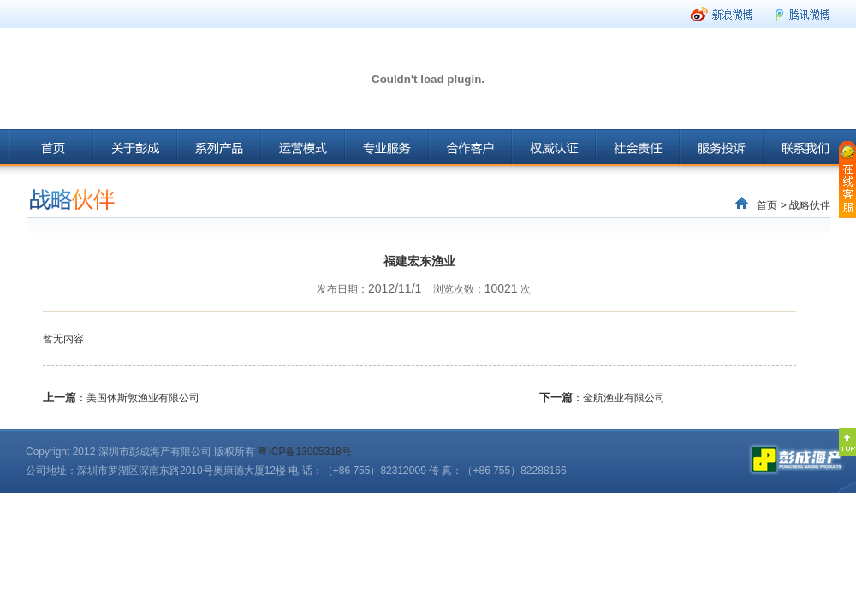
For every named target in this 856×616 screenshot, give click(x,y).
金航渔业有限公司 (624, 398)
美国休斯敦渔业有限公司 (143, 398)
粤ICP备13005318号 (304, 452)
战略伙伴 (810, 205)
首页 (767, 205)
